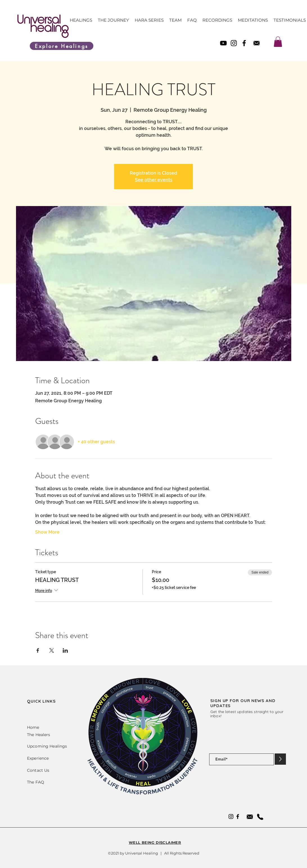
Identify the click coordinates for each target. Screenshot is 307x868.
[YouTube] (223, 43)
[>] (280, 759)
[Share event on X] (52, 650)
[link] (278, 42)
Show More (47, 532)
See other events (154, 180)
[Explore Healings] (62, 46)
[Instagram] (234, 43)
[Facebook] (244, 43)
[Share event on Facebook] (38, 650)
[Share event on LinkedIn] (65, 650)
